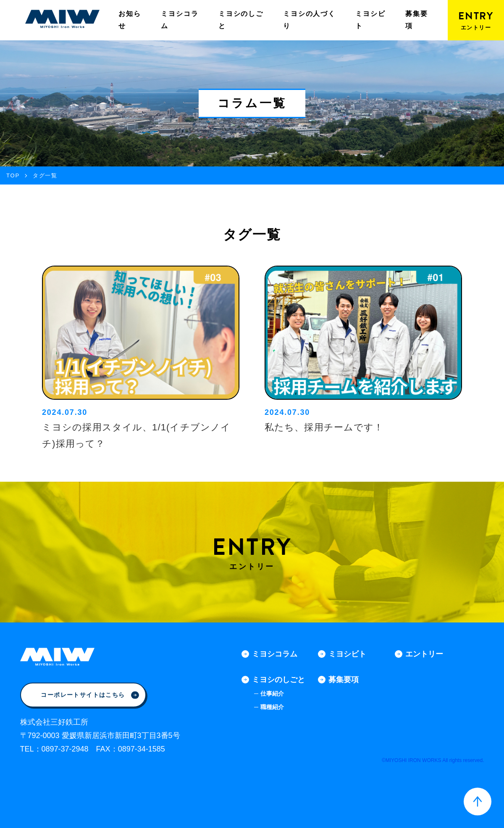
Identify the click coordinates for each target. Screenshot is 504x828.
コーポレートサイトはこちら (90, 695)
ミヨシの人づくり (309, 20)
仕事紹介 (272, 694)
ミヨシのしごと (241, 20)
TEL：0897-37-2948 (54, 749)
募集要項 (416, 20)
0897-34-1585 (142, 749)
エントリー (424, 654)
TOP (13, 175)
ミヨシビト (370, 20)
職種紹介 (272, 707)
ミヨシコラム (180, 20)
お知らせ (130, 20)
